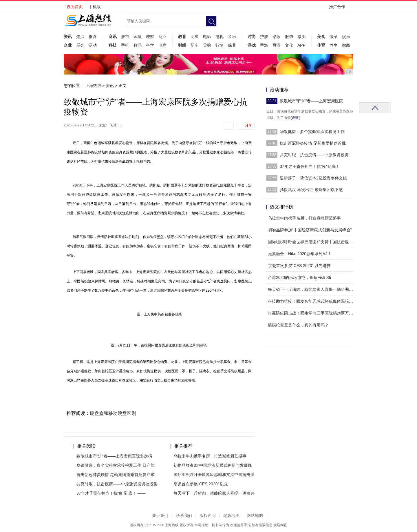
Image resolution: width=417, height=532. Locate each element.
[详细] (295, 118)
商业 (162, 37)
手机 (125, 45)
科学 (150, 45)
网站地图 (255, 516)
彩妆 (277, 37)
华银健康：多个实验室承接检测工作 (312, 132)
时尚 (252, 37)
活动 (93, 45)
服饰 (289, 37)
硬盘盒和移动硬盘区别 (113, 413)
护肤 (264, 37)
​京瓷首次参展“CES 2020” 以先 (201, 484)
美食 (321, 37)
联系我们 (184, 516)
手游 (264, 45)
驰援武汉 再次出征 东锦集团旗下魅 (311, 190)
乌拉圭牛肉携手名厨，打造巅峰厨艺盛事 (210, 456)
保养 (232, 45)
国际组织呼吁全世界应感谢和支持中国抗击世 (214, 475)
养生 (334, 45)
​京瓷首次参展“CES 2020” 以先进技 (299, 266)
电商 (162, 45)
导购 (207, 45)
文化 (289, 45)
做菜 (334, 37)
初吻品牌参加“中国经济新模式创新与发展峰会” (310, 230)
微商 (346, 45)
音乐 (232, 37)
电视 (220, 37)
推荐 (93, 37)
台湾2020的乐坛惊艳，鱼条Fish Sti (299, 277)
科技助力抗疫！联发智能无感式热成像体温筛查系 (312, 301)
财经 (182, 45)
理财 (150, 37)
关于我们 (160, 516)
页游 (277, 45)
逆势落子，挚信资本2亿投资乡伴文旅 (313, 178)
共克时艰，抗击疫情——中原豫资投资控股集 (117, 484)
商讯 (113, 37)
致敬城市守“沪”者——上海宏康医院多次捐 (114, 456)
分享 (248, 125)
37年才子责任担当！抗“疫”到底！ (310, 166)
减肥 (301, 37)
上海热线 (93, 86)
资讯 (68, 37)
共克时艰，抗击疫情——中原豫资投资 (314, 155)
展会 (80, 45)
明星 (195, 37)
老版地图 (231, 516)
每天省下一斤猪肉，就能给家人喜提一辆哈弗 (214, 493)
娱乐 (346, 37)
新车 (195, 45)
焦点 (80, 37)
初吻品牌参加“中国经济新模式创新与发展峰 (213, 465)
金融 (138, 37)
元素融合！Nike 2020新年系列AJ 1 (299, 254)
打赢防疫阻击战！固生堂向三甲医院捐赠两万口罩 (312, 313)
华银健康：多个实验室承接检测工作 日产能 (116, 465)
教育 (182, 37)
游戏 (252, 45)
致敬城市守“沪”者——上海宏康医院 (311, 101)
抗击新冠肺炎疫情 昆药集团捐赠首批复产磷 (116, 475)
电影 (207, 37)
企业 (68, 45)
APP (301, 45)
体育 (321, 45)
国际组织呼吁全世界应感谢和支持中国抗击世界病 (312, 242)
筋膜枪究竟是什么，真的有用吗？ (298, 325)
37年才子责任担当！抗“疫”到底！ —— (111, 493)
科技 (113, 45)
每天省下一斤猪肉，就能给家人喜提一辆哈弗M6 (311, 289)
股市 (125, 37)
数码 (138, 45)
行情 (220, 45)
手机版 (95, 7)
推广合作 (339, 9)
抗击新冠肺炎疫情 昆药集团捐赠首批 (313, 143)
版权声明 (208, 516)
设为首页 (75, 7)
